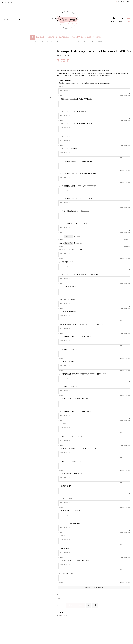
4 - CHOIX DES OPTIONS (67, 138)
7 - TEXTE (62, 435)
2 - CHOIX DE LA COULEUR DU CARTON (73, 112)
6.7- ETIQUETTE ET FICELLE (69, 358)
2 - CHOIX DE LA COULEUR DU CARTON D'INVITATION (78, 281)
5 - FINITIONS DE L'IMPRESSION (70, 487)
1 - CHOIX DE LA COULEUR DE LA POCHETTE (75, 100)
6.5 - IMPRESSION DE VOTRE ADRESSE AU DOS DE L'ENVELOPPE (82, 332)
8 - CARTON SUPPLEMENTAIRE (70, 525)
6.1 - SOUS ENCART (66, 268)
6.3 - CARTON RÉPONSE (67, 371)
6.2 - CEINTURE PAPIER (67, 294)
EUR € (129, 1)
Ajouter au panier (75, 622)
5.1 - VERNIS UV (64, 564)
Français (120, 1)
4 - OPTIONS (63, 551)
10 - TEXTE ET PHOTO (67, 590)
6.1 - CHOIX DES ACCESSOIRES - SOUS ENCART (76, 164)
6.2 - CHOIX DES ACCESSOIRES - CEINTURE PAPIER (77, 177)
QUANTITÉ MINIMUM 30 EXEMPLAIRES (73, 255)
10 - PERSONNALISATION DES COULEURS (74, 215)
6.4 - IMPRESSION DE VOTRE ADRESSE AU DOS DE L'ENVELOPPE (82, 384)
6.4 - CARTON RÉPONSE (67, 319)
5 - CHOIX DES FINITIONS (68, 151)
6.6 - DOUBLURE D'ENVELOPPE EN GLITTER (75, 345)
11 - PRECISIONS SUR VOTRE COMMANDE (74, 577)
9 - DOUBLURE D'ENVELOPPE (69, 538)
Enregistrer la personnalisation (94, 604)
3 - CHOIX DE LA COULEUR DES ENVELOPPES (75, 125)
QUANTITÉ (62, 87)
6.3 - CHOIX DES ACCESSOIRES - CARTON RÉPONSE (77, 190)
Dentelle (66, 633)
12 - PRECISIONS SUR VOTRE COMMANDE (74, 410)
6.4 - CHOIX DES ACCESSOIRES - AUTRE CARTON (76, 203)
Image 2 (61, 248)
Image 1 (61, 241)
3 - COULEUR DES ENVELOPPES (70, 474)
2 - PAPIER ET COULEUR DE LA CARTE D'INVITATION (78, 461)
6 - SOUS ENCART (65, 500)
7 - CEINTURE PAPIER (67, 513)
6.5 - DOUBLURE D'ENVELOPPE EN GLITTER (75, 422)
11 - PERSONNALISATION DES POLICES (73, 228)
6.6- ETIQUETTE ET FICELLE (69, 397)
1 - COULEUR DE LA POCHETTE (70, 448)
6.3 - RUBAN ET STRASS (67, 306)
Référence (60, 56)
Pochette (60, 633)
